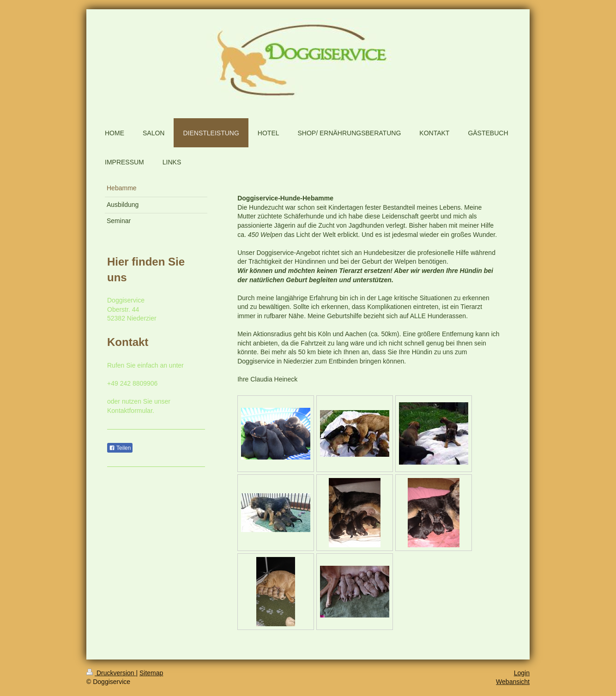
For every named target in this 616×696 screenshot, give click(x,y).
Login (522, 673)
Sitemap (151, 673)
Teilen (120, 448)
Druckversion (111, 673)
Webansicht (513, 682)
